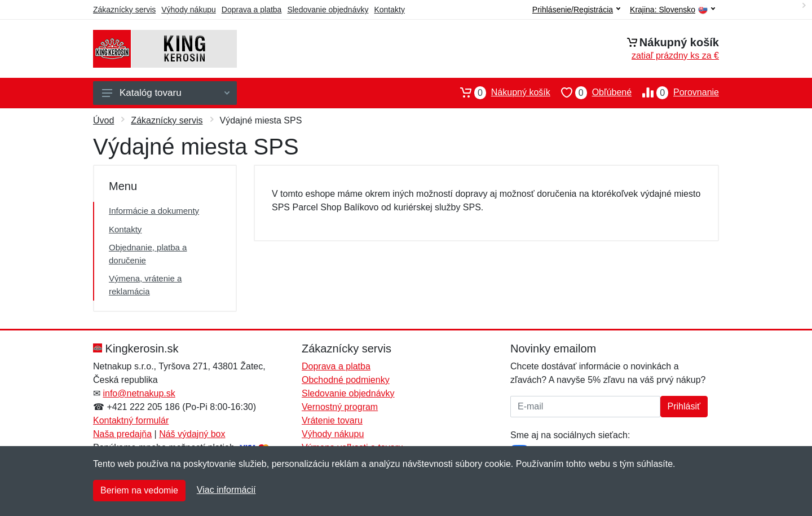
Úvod (103, 120)
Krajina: (672, 10)
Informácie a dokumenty (154, 211)
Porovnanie (675, 92)
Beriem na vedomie (139, 490)
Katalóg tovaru (166, 93)
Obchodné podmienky (346, 380)
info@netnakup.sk (139, 393)
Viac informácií (226, 490)
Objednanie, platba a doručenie (148, 254)
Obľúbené (591, 92)
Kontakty (389, 10)
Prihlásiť (684, 406)
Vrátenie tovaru (332, 420)
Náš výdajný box (192, 434)
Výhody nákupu (189, 10)
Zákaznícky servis (124, 10)
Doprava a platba (252, 10)
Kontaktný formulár (131, 420)
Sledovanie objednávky (328, 10)
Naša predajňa (122, 434)
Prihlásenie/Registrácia (576, 10)
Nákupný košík (500, 92)
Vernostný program (340, 407)
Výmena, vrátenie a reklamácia (145, 285)
